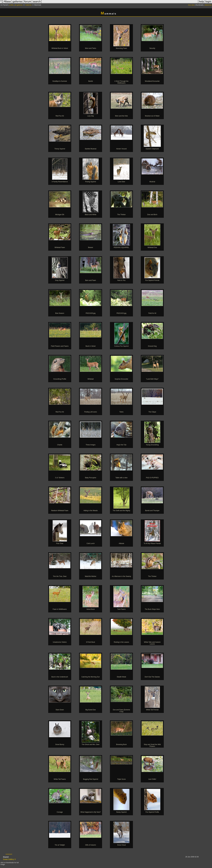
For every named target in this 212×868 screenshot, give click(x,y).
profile (11, 5)
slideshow (208, 5)
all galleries (19, 5)
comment (9, 854)
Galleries (28, 5)
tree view (191, 5)
